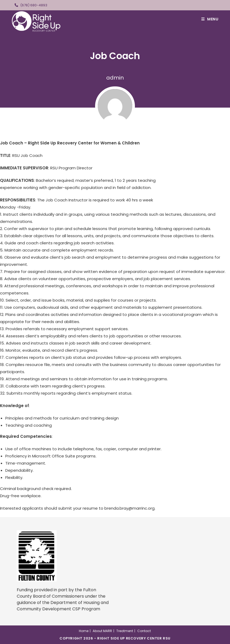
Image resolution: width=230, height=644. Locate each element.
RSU (167, 638)
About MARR (102, 631)
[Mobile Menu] (210, 19)
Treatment (125, 631)
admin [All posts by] (115, 78)
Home (84, 631)
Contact (144, 631)
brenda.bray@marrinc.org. (130, 508)
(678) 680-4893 (34, 5)
